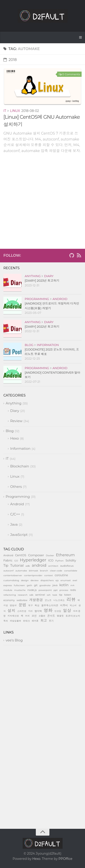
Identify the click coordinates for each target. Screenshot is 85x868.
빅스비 (73, 606)
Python (59, 561)
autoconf (8, 571)
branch (44, 571)
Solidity (71, 560)
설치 (11, 611)
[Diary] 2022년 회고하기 (42, 326)
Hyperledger (33, 560)
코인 (34, 616)
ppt (56, 590)
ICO (51, 560)
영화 (48, 610)
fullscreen (19, 585)
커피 (27, 616)
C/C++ (15, 514)
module (8, 590)
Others (16, 487)
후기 (51, 621)
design (25, 580)
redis (73, 590)
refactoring (10, 595)
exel (75, 580)
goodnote (45, 585)
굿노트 (48, 600)
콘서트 (51, 616)
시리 (30, 611)
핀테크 (27, 621)
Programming (37, 299)
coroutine (61, 575)
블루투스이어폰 (50, 606)
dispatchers (47, 580)
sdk (32, 595)
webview (22, 600)
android (39, 565)
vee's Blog (14, 640)
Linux (15, 111)
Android (60, 299)
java (55, 585)
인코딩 (58, 611)
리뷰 (71, 600)
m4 (72, 585)
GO (16, 561)
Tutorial (17, 565)
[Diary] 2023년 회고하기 (42, 280)
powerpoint (45, 590)
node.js (32, 590)
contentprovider (33, 575)
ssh (49, 595)
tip (61, 595)
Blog (29, 345)
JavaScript (19, 535)
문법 (22, 605)
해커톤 (35, 621)
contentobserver (13, 575)
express (8, 585)
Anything (33, 276)
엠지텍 (38, 611)
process (64, 590)
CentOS (21, 555)
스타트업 (22, 611)
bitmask (33, 571)
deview (35, 580)
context (49, 575)
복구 (30, 606)
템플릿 (60, 616)
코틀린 (42, 616)
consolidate (71, 571)
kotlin (64, 585)
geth (29, 585)
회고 (44, 621)
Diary (49, 276)
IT (5, 111)
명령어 (13, 606)
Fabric (8, 560)
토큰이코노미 (73, 616)
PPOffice (65, 859)
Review (16, 421)
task (55, 595)
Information (48, 345)
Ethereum (65, 555)
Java (14, 524)
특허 (6, 621)
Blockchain (20, 466)
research (23, 595)
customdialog (11, 580)
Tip (6, 566)
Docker (50, 555)
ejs (57, 580)
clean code (56, 571)
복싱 (37, 606)
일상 (67, 611)
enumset (66, 580)
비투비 (64, 605)
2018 (10, 60)
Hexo (15, 438)
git (36, 585)
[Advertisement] (42, 206)
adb (28, 566)
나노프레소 (59, 600)
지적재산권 (13, 616)
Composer (36, 555)
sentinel (40, 595)
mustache (20, 590)
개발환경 (36, 600)
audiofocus (67, 566)
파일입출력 (15, 621)
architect (53, 566)
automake (21, 571)
